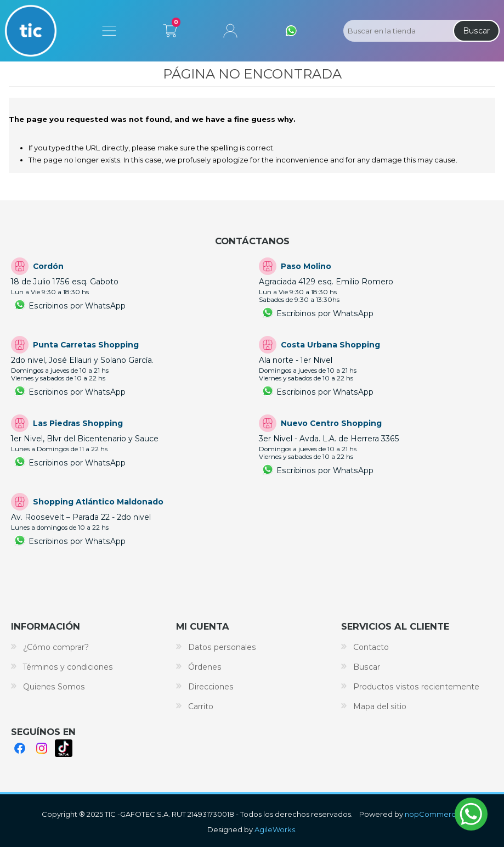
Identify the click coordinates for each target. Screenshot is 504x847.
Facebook (20, 748)
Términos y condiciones (68, 667)
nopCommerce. (434, 814)
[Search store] (397, 31)
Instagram (42, 748)
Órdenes (205, 667)
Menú (109, 31)
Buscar (476, 31)
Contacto (371, 647)
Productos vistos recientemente (416, 687)
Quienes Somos (54, 687)
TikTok (64, 748)
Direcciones (211, 687)
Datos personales (222, 647)
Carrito (170, 29)
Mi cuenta (230, 31)
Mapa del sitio (380, 706)
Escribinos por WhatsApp (77, 306)
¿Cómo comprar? (56, 647)
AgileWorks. (276, 829)
